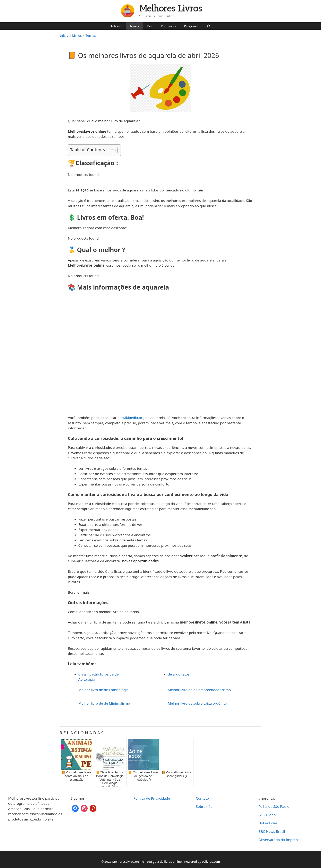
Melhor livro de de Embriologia (104, 690)
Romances (168, 26)
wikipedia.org (133, 418)
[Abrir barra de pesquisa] (209, 26)
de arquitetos (179, 674)
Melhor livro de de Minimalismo (104, 703)
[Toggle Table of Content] (112, 150)
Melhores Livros (171, 8)
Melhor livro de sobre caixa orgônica (198, 703)
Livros (77, 35)
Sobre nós (204, 806)
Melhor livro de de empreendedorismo (199, 690)
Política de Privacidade (152, 798)
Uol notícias (268, 823)
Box (150, 26)
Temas (134, 26)
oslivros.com (211, 861)
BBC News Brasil (272, 831)
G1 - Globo (267, 815)
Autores (116, 26)
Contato (202, 798)
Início (64, 35)
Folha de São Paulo (274, 806)
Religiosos (191, 26)
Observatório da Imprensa (280, 840)
